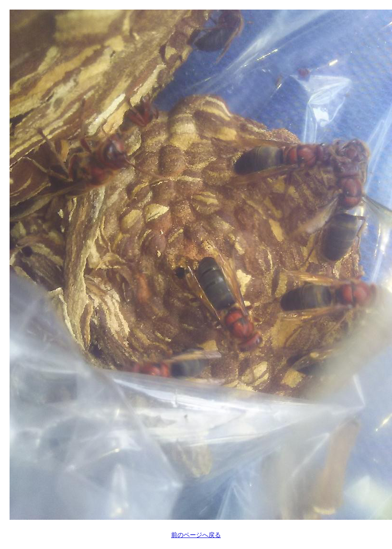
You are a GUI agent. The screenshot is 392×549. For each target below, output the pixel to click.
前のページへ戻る (196, 535)
